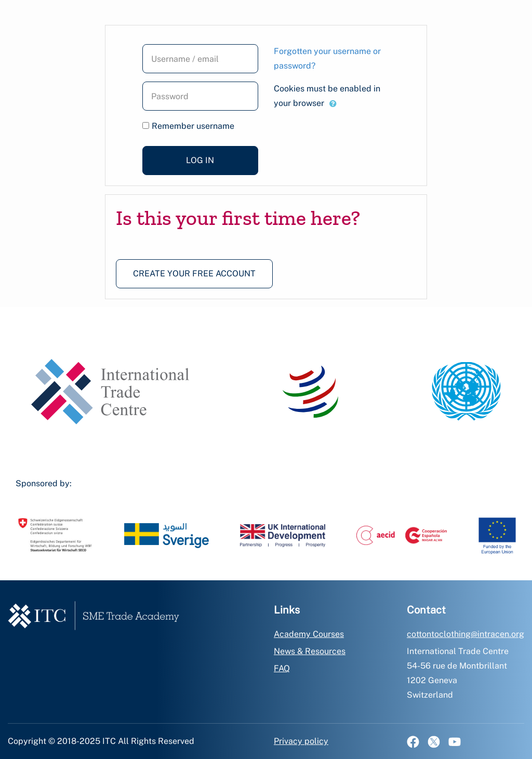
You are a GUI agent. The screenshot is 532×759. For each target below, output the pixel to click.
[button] (333, 104)
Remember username (193, 126)
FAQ (282, 668)
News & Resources (310, 651)
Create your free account (194, 274)
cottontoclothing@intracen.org (465, 634)
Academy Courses (309, 634)
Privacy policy (301, 741)
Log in (200, 160)
